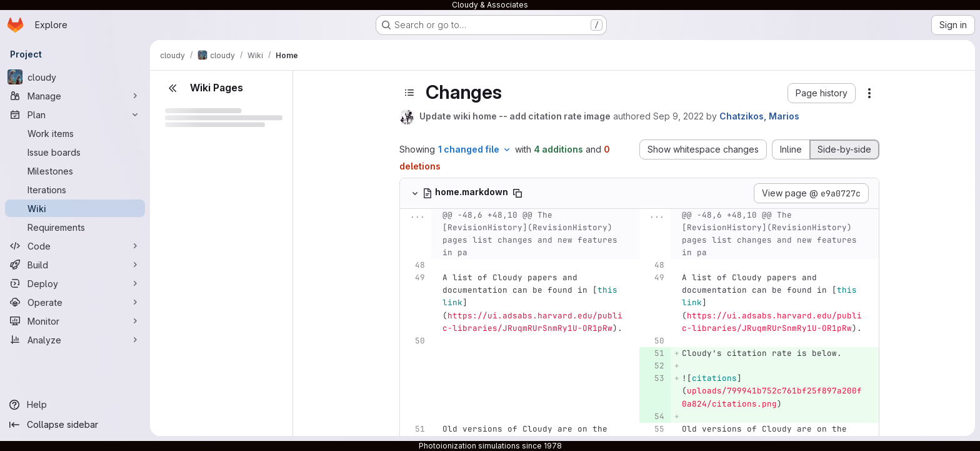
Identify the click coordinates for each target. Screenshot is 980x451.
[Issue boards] (75, 152)
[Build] (75, 265)
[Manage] (75, 96)
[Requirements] (75, 227)
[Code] (75, 246)
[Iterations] (75, 190)
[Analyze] (75, 340)
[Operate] (75, 302)
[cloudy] (75, 77)
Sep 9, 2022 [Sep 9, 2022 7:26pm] (678, 116)
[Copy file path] (517, 193)
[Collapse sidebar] (75, 425)
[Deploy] (75, 283)
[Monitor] (75, 321)
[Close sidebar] (172, 88)
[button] (822, 93)
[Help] (75, 405)
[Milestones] (75, 171)
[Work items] (75, 133)
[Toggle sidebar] (409, 93)
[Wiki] (75, 208)
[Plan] (75, 114)
